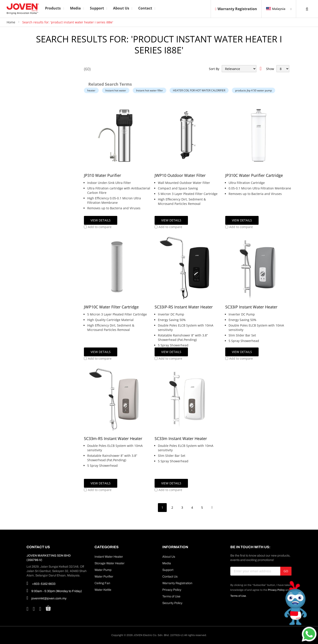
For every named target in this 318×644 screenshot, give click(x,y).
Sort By (214, 69)
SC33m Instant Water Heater (181, 438)
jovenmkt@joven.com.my (46, 598)
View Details (101, 220)
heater (91, 90)
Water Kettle (103, 590)
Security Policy (172, 603)
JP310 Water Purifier (102, 175)
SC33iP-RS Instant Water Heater (184, 307)
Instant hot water (116, 90)
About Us (169, 557)
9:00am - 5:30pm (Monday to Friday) (54, 591)
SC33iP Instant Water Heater (251, 307)
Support (168, 570)
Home (11, 22)
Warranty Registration (236, 9)
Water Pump (103, 570)
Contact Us (170, 577)
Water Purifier (104, 577)
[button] (98, 227)
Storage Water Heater (110, 563)
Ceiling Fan (102, 583)
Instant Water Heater (109, 557)
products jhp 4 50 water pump (254, 90)
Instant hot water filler (150, 90)
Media (167, 563)
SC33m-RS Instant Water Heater (113, 438)
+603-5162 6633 (41, 583)
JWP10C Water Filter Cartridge (111, 307)
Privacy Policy (172, 590)
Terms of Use (171, 596)
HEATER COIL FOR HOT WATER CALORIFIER (199, 90)
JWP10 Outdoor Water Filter (180, 175)
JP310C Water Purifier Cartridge (254, 175)
